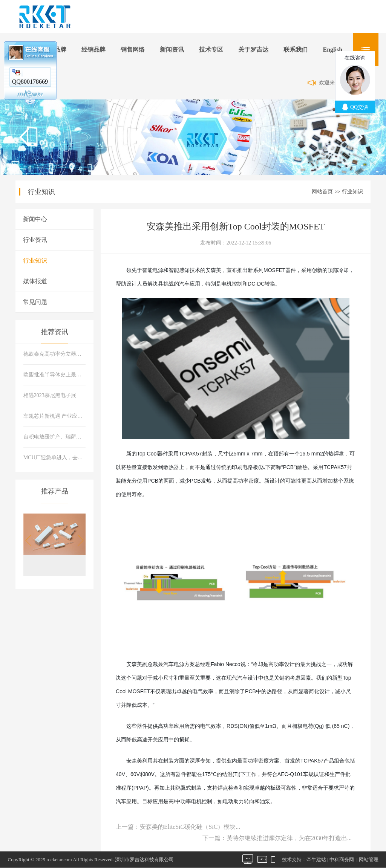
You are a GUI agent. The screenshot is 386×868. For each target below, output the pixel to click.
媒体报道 (35, 281)
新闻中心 (35, 219)
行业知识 (352, 192)
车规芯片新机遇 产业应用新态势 (55, 416)
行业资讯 (35, 240)
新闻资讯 (172, 50)
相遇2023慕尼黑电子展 (50, 395)
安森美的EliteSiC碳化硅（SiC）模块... (190, 827)
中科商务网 (342, 860)
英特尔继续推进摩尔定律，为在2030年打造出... (289, 838)
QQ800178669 (30, 82)
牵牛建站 (316, 860)
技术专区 (211, 50)
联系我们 (296, 50)
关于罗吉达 (253, 50)
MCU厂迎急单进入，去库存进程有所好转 (55, 458)
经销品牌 (93, 50)
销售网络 (133, 50)
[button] (78, 541)
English (332, 50)
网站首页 (322, 192)
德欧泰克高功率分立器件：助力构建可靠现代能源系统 (55, 354)
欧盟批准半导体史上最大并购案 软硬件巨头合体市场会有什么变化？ (55, 375)
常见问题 (35, 302)
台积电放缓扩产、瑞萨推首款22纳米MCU (55, 437)
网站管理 (369, 860)
